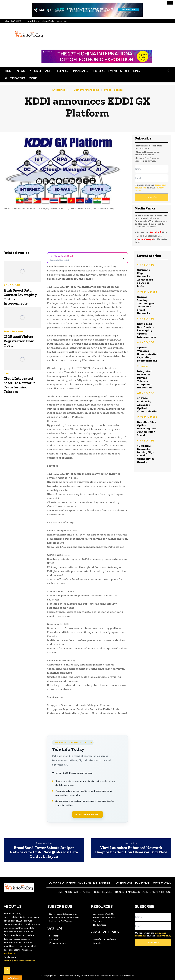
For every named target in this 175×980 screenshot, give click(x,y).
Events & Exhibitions (124, 71)
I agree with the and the (150, 188)
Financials (80, 71)
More (33, 78)
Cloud (7, 373)
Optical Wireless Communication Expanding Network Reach (148, 354)
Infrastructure (147, 292)
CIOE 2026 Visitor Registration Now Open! (19, 341)
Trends (62, 71)
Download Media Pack (87, 814)
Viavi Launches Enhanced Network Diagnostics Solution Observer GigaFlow (131, 850)
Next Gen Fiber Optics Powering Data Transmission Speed (147, 428)
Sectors (98, 71)
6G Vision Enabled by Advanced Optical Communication (148, 405)
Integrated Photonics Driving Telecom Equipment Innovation (144, 379)
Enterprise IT (60, 90)
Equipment (144, 366)
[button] (168, 71)
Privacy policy (163, 936)
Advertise (62, 21)
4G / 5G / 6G (12, 285)
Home (9, 71)
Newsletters (33, 21)
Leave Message (145, 239)
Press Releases (41, 71)
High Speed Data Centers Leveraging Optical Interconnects (20, 297)
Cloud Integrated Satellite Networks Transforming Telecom (20, 385)
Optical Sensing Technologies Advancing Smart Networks (146, 305)
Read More (9, 953)
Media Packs (48, 21)
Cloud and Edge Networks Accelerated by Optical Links (145, 278)
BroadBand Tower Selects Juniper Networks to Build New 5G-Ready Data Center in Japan (44, 852)
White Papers (15, 78)
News (21, 71)
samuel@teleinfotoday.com (19, 961)
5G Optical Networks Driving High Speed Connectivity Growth (146, 454)
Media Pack (155, 232)
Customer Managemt (86, 90)
